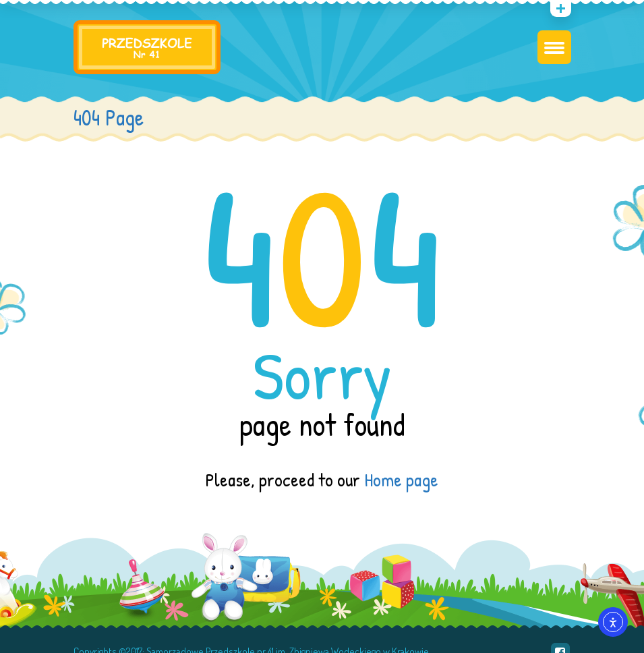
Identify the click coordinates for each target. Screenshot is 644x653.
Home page (401, 480)
